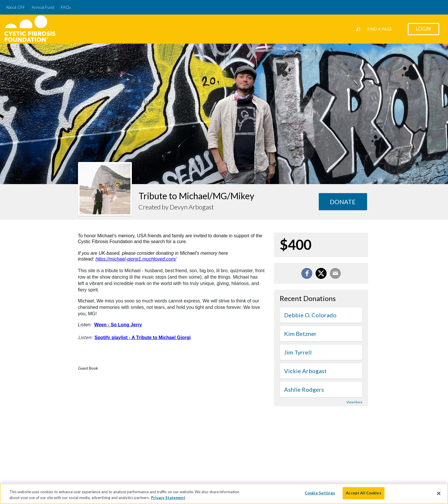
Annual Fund (43, 7)
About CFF (15, 7)
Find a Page (380, 29)
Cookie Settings (320, 493)
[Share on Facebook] (307, 273)
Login (424, 29)
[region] (224, 494)
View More (354, 402)
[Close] (439, 493)
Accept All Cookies (363, 493)
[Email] (335, 273)
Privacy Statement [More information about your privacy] (168, 498)
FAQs (66, 7)
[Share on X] (321, 273)
